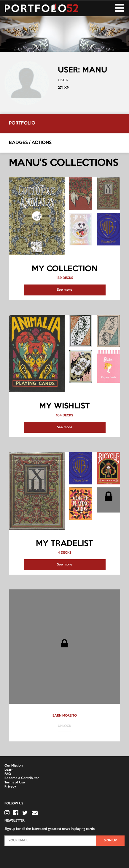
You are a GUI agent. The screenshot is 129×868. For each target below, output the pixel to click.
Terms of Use (15, 783)
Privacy (10, 787)
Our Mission (13, 766)
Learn (9, 770)
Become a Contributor (22, 778)
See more (65, 290)
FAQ (8, 774)
